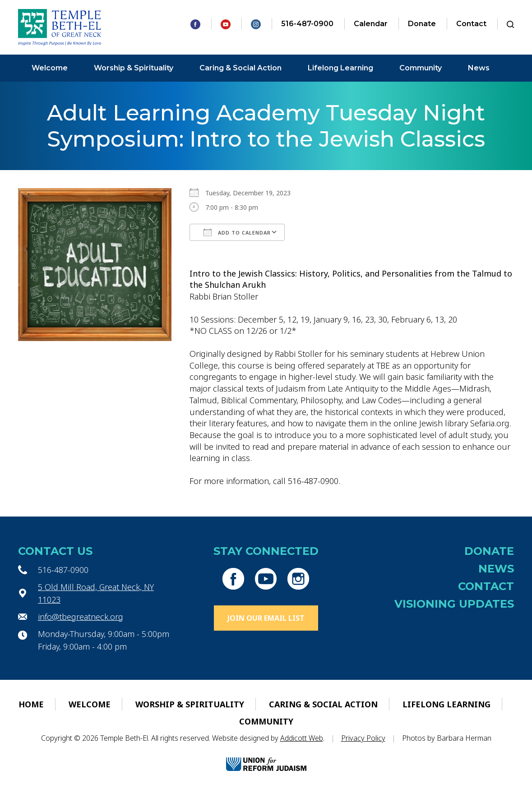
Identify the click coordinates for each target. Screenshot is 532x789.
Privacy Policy (363, 738)
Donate (422, 24)
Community (421, 68)
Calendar (371, 24)
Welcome (50, 68)
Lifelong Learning (340, 68)
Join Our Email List (266, 618)
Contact (471, 24)
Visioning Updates (454, 604)
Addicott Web (302, 738)
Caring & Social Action (241, 68)
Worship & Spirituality (134, 68)
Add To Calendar (237, 232)
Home (31, 704)
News (479, 68)
